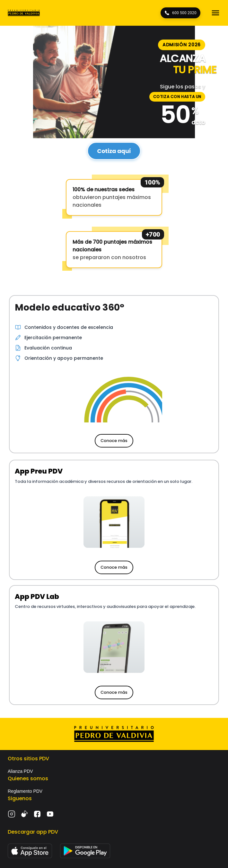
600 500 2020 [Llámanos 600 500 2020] (180, 13)
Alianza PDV (20, 771)
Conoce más (114, 441)
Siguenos (20, 798)
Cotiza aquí (114, 151)
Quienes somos (28, 778)
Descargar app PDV (33, 832)
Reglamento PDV (25, 791)
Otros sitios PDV (28, 759)
